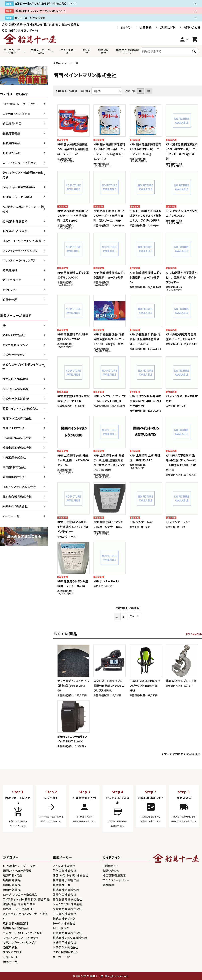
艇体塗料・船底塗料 (15, 221)
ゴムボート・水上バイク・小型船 (22, 241)
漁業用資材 (10, 270)
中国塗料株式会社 (14, 467)
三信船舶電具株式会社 (17, 438)
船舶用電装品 (11, 133)
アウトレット (10, 290)
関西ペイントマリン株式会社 (20, 408)
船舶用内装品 (11, 143)
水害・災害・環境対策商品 (19, 187)
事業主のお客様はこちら (127, 51)
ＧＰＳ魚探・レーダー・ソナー (20, 104)
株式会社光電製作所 (16, 379)
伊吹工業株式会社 (65, 871)
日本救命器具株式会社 (17, 496)
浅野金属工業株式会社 (17, 448)
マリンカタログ (12, 280)
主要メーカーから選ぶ (41, 51)
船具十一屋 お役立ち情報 (30, 18)
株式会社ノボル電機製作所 (70, 938)
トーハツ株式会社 (64, 923)
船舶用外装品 (11, 153)
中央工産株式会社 (14, 457)
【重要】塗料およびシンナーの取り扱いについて (40, 10)
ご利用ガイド (167, 27)
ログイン (126, 27)
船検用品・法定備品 (15, 231)
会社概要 (108, 885)
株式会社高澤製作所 (16, 389)
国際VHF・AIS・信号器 (16, 114)
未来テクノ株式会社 (15, 506)
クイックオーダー (68, 51)
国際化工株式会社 (14, 428)
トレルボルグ (61, 928)
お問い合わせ (192, 27)
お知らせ (87, 51)
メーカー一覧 (71, 63)
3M (4, 325)
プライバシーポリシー (116, 880)
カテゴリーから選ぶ (12, 51)
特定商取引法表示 (114, 875)
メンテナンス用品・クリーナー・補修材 (23, 209)
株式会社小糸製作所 (16, 399)
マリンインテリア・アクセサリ (20, 251)
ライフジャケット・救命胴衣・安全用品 (23, 175)
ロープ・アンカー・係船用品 (19, 163)
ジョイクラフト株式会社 (68, 904)
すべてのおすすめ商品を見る (182, 754)
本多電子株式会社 (65, 942)
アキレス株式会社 (14, 335)
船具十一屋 (10, 299)
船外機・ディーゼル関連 (17, 197)
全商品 (57, 63)
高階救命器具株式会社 (17, 418)
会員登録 (146, 27)
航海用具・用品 (12, 123)
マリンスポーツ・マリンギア (19, 260)
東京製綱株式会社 (14, 477)
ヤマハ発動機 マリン (15, 345)
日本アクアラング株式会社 (19, 487)
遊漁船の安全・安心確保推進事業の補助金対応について (45, 3)
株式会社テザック (14, 355)
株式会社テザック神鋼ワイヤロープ (23, 367)
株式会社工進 (62, 885)
